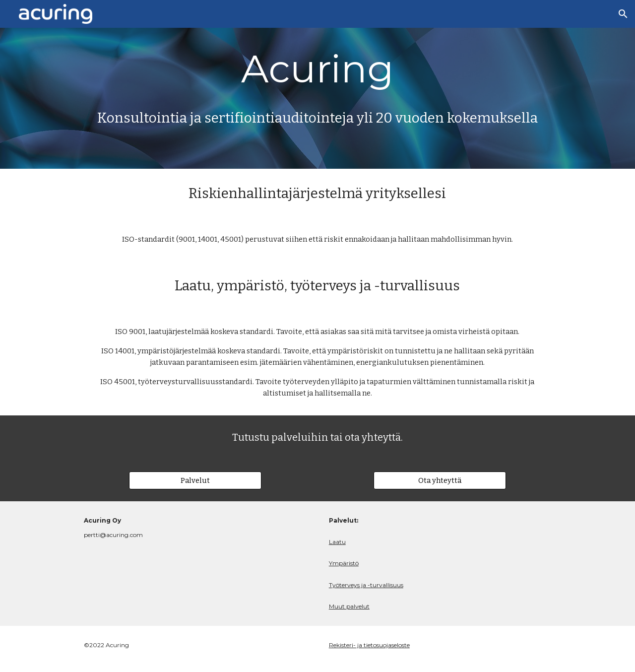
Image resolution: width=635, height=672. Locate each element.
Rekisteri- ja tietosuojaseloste (369, 645)
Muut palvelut (349, 606)
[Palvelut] (195, 480)
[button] (623, 14)
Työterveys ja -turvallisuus (366, 585)
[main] (317, 69)
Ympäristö (344, 563)
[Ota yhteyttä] (440, 480)
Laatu (337, 542)
